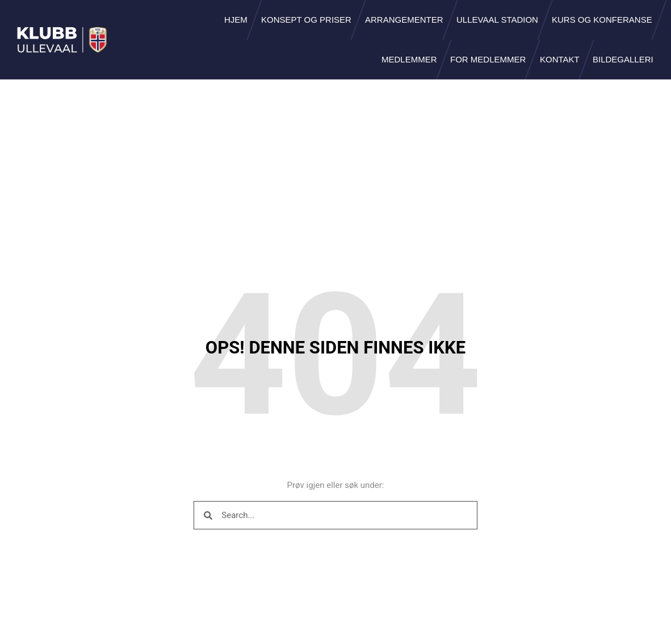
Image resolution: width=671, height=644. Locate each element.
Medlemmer (409, 59)
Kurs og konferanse (602, 20)
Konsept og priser (306, 20)
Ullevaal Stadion (497, 20)
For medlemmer (488, 59)
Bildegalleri (623, 59)
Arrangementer (404, 20)
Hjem (236, 20)
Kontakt (560, 59)
